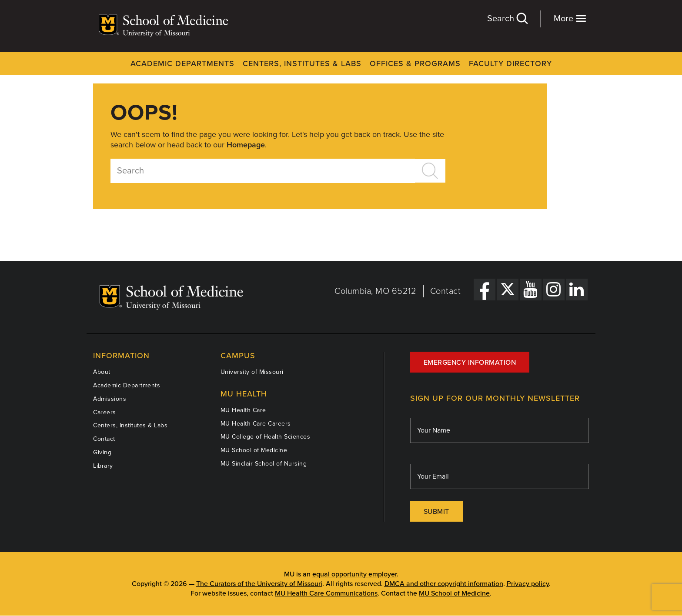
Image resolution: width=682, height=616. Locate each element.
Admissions (110, 399)
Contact (446, 291)
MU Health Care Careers (256, 424)
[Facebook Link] (485, 290)
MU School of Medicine (254, 450)
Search (507, 18)
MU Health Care (243, 410)
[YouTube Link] (531, 290)
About (102, 372)
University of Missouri (252, 372)
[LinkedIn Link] (577, 290)
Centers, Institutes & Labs (302, 63)
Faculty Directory (510, 63)
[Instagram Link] (554, 290)
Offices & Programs (415, 63)
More (570, 18)
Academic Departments (182, 63)
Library (103, 466)
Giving (102, 452)
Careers (105, 412)
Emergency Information (470, 363)
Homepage (246, 145)
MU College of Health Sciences (266, 437)
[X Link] (508, 290)
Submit (436, 512)
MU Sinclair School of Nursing (264, 464)
